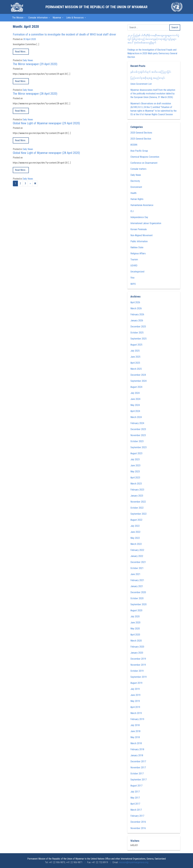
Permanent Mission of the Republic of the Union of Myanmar (96, 7)
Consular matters (138, 169)
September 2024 (138, 381)
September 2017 (138, 780)
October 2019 (137, 671)
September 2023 (138, 447)
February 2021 (137, 580)
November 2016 (138, 828)
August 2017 (136, 786)
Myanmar (57, 18)
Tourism (134, 260)
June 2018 (135, 731)
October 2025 (137, 333)
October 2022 (137, 508)
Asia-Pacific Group (139, 151)
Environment (136, 187)
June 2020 (135, 623)
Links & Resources (75, 18)
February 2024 (137, 423)
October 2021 (137, 568)
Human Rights (137, 199)
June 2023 (135, 465)
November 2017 (138, 768)
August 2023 (136, 453)
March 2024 (136, 417)
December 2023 (138, 429)
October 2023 (137, 441)
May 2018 (135, 737)
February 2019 (137, 719)
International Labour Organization (146, 223)
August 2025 (136, 345)
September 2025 (138, 339)
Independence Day (139, 217)
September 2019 (138, 677)
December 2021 (138, 562)
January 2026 (137, 321)
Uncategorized (137, 272)
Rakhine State (137, 247)
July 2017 (135, 792)
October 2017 (137, 774)
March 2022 (136, 544)
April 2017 (135, 804)
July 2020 (135, 616)
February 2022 (137, 550)
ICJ (132, 211)
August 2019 (136, 683)
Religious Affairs (138, 253)
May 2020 (135, 629)
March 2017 (136, 810)
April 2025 (135, 363)
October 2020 (137, 598)
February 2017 (137, 816)
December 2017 (138, 761)
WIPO (133, 284)
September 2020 (138, 604)
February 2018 (137, 749)
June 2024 (135, 399)
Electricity (135, 181)
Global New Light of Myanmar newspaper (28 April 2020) (46, 153)
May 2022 (135, 538)
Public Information (139, 241)
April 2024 (135, 411)
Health (133, 193)
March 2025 (136, 369)
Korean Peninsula (138, 229)
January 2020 (137, 653)
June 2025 (135, 357)
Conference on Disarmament (144, 163)
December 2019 (138, 659)
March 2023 (136, 484)
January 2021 (137, 586)
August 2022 (136, 520)
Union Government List (141, 84)
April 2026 (135, 302)
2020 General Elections (141, 133)
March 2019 (136, 713)
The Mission (18, 18)
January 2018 (137, 755)
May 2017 (135, 798)
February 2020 (137, 647)
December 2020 (138, 592)
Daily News (28, 60)
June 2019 (135, 695)
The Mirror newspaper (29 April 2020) (35, 64)
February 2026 (137, 314)
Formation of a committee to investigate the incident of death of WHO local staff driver (64, 34)
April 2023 (135, 478)
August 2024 (136, 387)
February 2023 (137, 490)
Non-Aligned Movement (142, 235)
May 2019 (135, 701)
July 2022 (135, 526)
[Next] (35, 183)
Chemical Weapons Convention (145, 157)
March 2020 (136, 641)
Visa (132, 278)
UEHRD (134, 266)
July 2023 (135, 459)
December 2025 (138, 327)
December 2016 (138, 822)
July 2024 (135, 393)
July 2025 (135, 351)
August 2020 (136, 610)
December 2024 (138, 375)
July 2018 (135, 725)
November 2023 (138, 435)
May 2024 (135, 405)
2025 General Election (141, 139)
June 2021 (135, 574)
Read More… (21, 52)
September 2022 (138, 514)
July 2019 (135, 689)
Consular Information (38, 18)
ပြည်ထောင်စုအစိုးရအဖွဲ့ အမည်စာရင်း (148, 78)
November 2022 (138, 502)
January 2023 (137, 496)
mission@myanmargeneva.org (134, 862)
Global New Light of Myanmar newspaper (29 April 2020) (46, 123)
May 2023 (135, 472)
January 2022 (137, 556)
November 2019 (138, 665)
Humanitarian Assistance (142, 205)
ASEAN (134, 145)
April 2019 (135, 707)
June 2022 (135, 532)
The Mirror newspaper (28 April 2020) (35, 94)
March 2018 (136, 743)
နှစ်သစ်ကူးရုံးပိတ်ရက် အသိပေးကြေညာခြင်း (151, 72)
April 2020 (135, 635)
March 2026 (136, 308)
